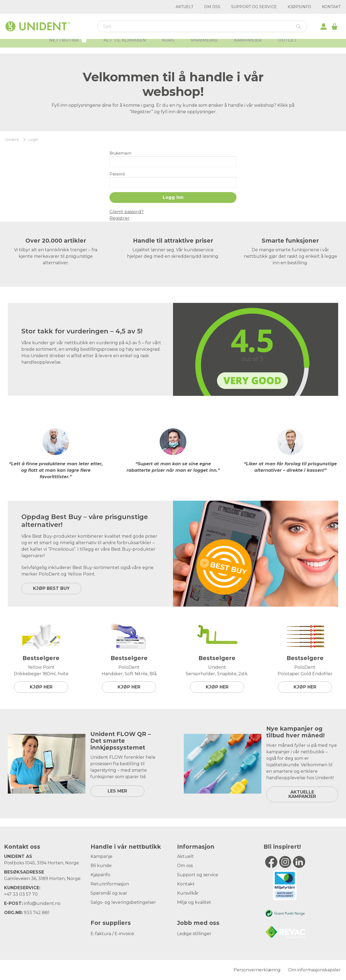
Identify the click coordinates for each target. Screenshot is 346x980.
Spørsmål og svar (109, 893)
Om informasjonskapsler (314, 970)
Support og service (254, 7)
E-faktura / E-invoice (112, 934)
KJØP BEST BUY (51, 588)
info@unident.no (42, 903)
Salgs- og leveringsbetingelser (123, 902)
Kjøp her (41, 687)
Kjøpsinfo (299, 7)
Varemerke (204, 46)
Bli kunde (101, 866)
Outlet (287, 46)
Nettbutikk (68, 45)
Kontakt (331, 7)
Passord (117, 174)
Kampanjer (248, 46)
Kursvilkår (188, 893)
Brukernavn (120, 153)
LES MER (117, 791)
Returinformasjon (110, 884)
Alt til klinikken (125, 46)
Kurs (168, 46)
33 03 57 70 (25, 894)
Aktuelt (184, 7)
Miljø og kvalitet (194, 902)
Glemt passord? (127, 212)
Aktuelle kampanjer (302, 794)
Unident (12, 140)
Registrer (119, 218)
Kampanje (102, 856)
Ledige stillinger (194, 934)
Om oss (212, 7)
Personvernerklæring (257, 970)
